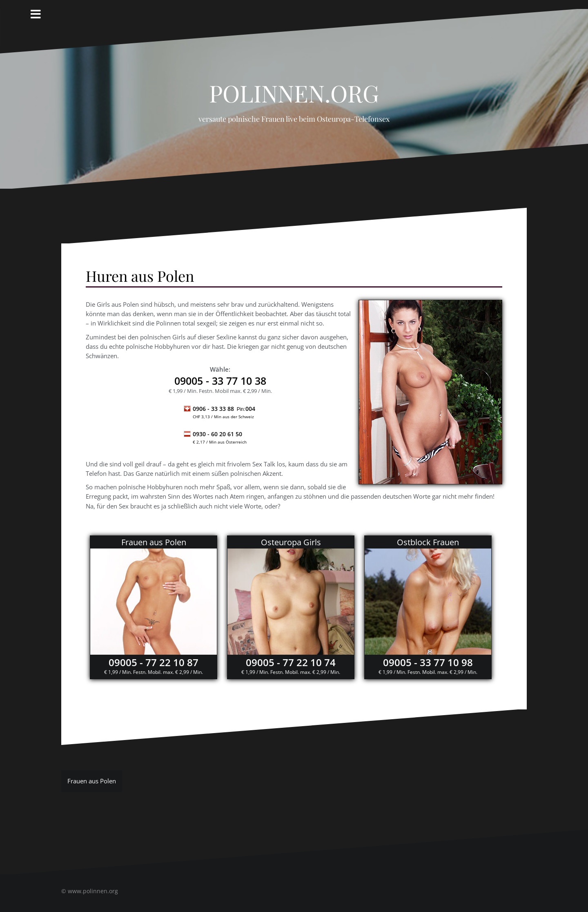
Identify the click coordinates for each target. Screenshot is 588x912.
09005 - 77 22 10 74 (291, 662)
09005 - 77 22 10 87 (154, 662)
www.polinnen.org (93, 891)
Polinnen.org (294, 89)
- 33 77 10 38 (220, 381)
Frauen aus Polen (92, 781)
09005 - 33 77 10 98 (428, 662)
